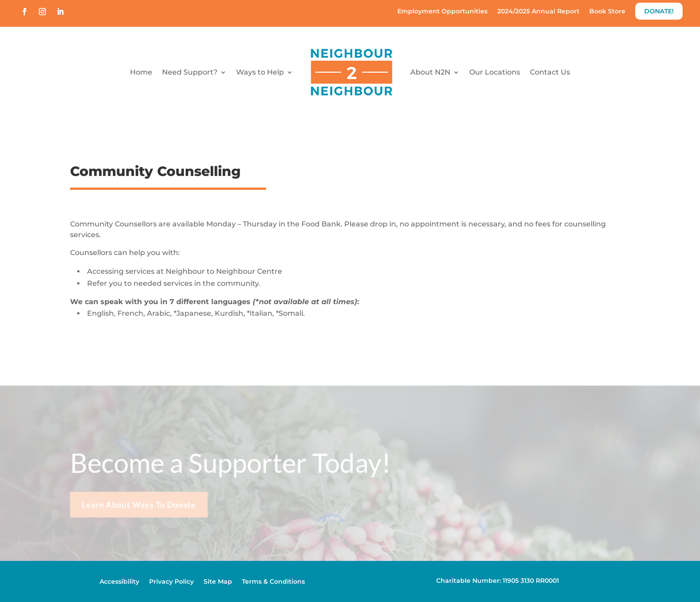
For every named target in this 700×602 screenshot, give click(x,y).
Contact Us (550, 72)
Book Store (607, 12)
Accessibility (119, 582)
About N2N (430, 72)
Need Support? (190, 72)
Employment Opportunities (442, 12)
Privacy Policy (171, 582)
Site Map (218, 582)
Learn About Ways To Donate (139, 510)
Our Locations (495, 72)
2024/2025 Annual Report (538, 12)
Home (141, 72)
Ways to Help (260, 72)
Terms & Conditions (273, 582)
